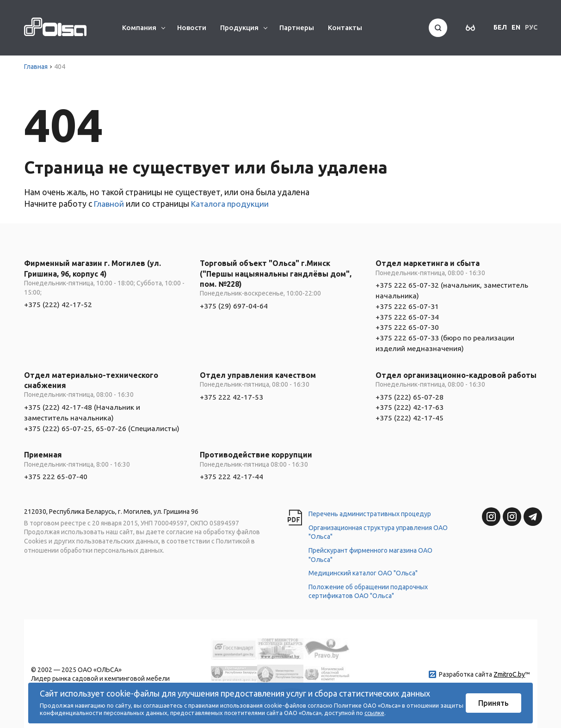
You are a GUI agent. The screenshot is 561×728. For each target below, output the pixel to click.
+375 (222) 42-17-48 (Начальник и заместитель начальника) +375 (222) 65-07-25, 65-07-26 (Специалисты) (102, 416)
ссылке (374, 713)
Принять (493, 703)
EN (516, 27)
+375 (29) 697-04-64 (234, 306)
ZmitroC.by (509, 672)
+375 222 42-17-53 (231, 395)
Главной (109, 204)
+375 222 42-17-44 (231, 475)
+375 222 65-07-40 (56, 475)
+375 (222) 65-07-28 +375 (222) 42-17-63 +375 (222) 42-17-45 (410, 406)
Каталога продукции (232, 204)
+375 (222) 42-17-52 (58, 304)
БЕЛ (500, 27)
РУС (531, 27)
